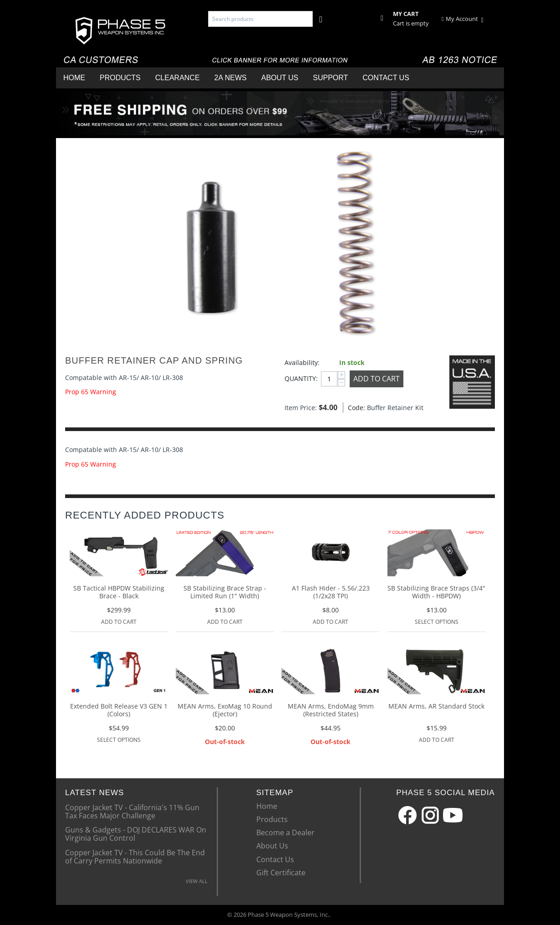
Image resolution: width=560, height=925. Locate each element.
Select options (437, 622)
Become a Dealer (285, 832)
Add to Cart (377, 379)
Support (330, 78)
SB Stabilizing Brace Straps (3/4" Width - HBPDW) (436, 592)
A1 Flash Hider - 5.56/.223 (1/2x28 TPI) (331, 592)
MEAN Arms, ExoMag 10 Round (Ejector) (225, 710)
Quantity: (300, 378)
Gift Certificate (281, 873)
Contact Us (386, 78)
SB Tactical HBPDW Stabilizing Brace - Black (119, 592)
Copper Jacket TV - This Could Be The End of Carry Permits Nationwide (135, 856)
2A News (231, 78)
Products (120, 78)
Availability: (302, 362)
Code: (355, 408)
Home (74, 78)
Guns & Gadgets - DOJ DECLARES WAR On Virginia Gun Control (136, 833)
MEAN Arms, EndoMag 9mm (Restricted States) (331, 710)
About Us (280, 78)
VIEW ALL (197, 881)
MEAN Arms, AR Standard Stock (436, 707)
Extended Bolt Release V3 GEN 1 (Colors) (119, 710)
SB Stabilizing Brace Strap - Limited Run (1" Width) (225, 592)
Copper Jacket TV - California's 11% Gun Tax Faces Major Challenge (132, 811)
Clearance (178, 78)
